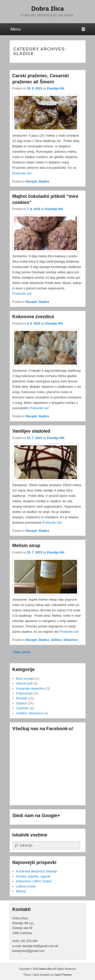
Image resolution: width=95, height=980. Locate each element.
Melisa (21, 891)
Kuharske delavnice (31, 688)
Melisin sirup (26, 546)
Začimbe (23, 708)
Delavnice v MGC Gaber (34, 881)
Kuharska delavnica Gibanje (37, 871)
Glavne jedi (24, 683)
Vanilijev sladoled (31, 431)
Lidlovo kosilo (26, 886)
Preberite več (22, 173)
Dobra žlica (47, 9)
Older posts (20, 652)
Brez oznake (25, 679)
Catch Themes (63, 975)
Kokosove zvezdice (33, 317)
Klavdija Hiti (56, 88)
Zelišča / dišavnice (64, 640)
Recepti (31, 182)
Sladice (44, 182)
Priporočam (25, 693)
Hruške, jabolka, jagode (33, 876)
